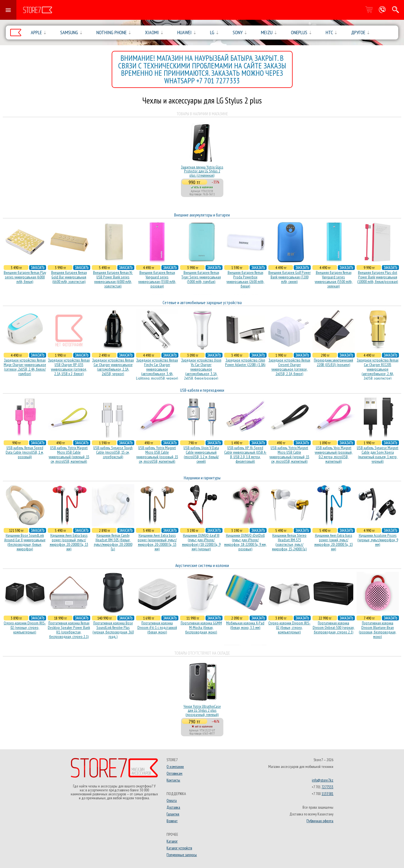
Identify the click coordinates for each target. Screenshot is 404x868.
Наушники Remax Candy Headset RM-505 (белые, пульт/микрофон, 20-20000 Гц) (113, 542)
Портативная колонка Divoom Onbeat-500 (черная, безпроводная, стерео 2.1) (334, 627)
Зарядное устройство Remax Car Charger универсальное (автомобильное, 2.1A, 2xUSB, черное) (113, 367)
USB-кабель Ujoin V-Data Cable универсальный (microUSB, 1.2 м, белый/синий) (201, 454)
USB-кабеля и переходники (202, 390)
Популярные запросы (182, 855)
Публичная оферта (320, 821)
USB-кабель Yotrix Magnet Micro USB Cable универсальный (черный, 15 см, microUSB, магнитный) (289, 454)
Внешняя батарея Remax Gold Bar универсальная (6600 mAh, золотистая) (69, 277)
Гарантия (173, 814)
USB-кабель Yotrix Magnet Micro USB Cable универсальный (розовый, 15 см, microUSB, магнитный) (157, 454)
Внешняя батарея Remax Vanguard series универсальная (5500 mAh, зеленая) (334, 279)
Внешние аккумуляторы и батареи (202, 215)
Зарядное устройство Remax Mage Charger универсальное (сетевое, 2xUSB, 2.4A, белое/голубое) (25, 367)
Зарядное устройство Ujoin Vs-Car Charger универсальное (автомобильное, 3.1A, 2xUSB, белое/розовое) (201, 369)
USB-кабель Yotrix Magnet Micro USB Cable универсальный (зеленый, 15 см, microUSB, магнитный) (69, 454)
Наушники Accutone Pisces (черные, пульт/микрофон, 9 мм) (378, 540)
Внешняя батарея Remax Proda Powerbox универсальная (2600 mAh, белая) (245, 279)
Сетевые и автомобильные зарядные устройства (202, 303)
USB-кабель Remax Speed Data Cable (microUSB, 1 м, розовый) (25, 452)
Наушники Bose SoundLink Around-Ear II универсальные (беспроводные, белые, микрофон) (25, 542)
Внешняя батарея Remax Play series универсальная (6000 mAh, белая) (25, 277)
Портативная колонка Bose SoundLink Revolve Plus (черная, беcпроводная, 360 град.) (113, 630)
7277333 (327, 787)
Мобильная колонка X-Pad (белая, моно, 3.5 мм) (245, 625)
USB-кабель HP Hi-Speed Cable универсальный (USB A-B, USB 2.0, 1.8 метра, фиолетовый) (245, 454)
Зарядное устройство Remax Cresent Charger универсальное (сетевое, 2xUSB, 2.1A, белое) (289, 367)
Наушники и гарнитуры (202, 478)
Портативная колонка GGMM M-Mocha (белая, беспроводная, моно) (201, 627)
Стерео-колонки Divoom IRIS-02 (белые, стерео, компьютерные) (289, 627)
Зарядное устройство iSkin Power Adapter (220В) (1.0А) (245, 362)
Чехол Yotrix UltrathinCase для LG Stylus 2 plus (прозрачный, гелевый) (202, 710)
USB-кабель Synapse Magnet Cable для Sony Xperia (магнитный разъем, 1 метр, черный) (378, 454)
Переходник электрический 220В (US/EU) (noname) (333, 362)
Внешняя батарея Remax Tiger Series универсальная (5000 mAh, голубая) (201, 277)
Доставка (173, 807)
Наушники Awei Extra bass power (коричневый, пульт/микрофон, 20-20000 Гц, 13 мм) (157, 542)
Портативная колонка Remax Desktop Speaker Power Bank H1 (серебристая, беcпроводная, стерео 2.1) (69, 630)
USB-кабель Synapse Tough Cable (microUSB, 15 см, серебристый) (113, 452)
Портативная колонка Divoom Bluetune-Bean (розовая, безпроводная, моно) (378, 630)
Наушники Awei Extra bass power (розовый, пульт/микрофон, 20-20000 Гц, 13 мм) (69, 542)
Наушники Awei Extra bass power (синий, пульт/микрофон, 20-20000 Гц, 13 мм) (334, 542)
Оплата (172, 800)
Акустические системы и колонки (202, 565)
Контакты (173, 780)
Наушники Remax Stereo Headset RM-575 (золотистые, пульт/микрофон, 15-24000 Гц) (289, 542)
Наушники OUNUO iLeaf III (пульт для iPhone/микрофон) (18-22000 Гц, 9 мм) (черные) (201, 542)
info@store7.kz (323, 780)
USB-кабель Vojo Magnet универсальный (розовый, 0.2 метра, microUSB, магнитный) (334, 454)
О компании (175, 767)
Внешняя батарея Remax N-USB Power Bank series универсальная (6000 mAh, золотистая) (113, 279)
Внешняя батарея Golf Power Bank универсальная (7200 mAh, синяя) (290, 277)
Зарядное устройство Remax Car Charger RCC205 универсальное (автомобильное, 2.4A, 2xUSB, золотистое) (378, 369)
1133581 (327, 794)
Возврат (172, 821)
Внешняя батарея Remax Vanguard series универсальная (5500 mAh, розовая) (157, 279)
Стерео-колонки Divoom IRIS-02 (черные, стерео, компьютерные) (25, 627)
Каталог (172, 841)
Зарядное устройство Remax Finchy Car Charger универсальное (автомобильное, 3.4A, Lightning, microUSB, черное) (157, 369)
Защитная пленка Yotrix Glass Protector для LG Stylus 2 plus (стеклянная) (202, 171)
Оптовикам (174, 773)
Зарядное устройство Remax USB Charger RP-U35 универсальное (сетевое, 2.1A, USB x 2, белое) (69, 367)
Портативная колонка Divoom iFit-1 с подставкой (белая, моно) (157, 627)
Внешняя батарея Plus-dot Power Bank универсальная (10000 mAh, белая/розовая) (378, 277)
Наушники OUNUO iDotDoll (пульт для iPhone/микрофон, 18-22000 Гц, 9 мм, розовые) (245, 542)
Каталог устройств (179, 848)
